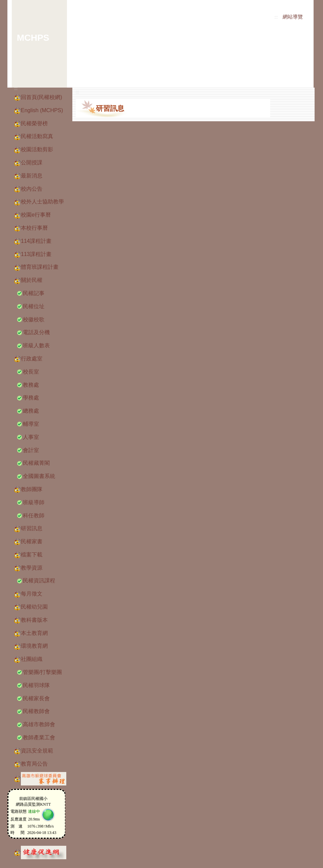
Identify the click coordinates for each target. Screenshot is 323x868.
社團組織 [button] (32, 659)
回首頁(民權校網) (42, 97)
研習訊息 (32, 528)
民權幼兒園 (34, 607)
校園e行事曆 (36, 215)
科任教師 (34, 516)
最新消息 (32, 176)
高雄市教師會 (39, 724)
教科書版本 (34, 620)
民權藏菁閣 (36, 463)
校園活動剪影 (37, 149)
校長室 (31, 372)
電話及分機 (36, 332)
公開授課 (32, 163)
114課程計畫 (36, 241)
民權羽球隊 (36, 685)
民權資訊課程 (39, 581)
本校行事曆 (34, 228)
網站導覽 (293, 17)
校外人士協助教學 (42, 202)
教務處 (31, 385)
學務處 (31, 398)
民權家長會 (36, 698)
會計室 (31, 450)
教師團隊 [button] (32, 489)
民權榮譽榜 (34, 123)
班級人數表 (36, 345)
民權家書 (32, 541)
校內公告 (32, 189)
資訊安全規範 (37, 751)
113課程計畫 (36, 254)
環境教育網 (34, 646)
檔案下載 (32, 555)
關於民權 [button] (32, 280)
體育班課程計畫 (40, 267)
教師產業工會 (39, 737)
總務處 (31, 411)
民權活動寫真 (37, 136)
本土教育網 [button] (34, 633)
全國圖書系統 (39, 476)
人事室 (31, 437)
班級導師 (34, 502)
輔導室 (31, 424)
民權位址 (34, 306)
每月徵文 (32, 594)
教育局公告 (34, 764)
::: (276, 17)
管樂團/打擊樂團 (42, 672)
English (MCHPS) (42, 110)
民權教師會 (36, 711)
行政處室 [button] (32, 359)
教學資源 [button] (32, 568)
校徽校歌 (34, 319)
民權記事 (34, 293)
